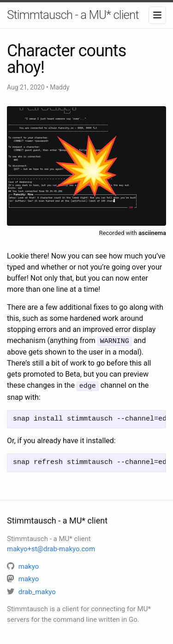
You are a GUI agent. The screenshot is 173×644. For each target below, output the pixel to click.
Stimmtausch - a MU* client (73, 15)
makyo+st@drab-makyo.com (51, 548)
